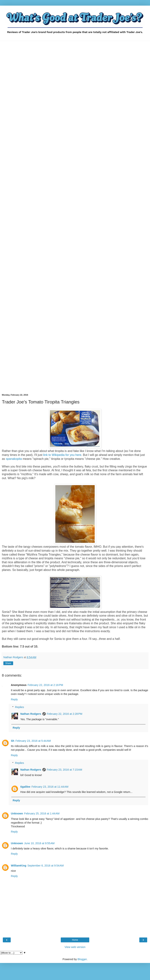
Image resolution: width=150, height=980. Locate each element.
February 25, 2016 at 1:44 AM (42, 813)
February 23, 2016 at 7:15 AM (64, 770)
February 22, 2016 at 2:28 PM (65, 714)
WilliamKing (19, 866)
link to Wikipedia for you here (62, 455)
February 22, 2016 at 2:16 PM (45, 685)
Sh (13, 741)
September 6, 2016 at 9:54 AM (45, 866)
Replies (19, 707)
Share (8, 663)
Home (75, 940)
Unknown (17, 813)
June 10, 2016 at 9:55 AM (39, 843)
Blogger (82, 959)
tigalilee (25, 787)
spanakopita (14, 459)
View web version (75, 947)
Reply (14, 699)
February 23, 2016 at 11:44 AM (50, 787)
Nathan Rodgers (31, 714)
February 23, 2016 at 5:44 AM (33, 741)
